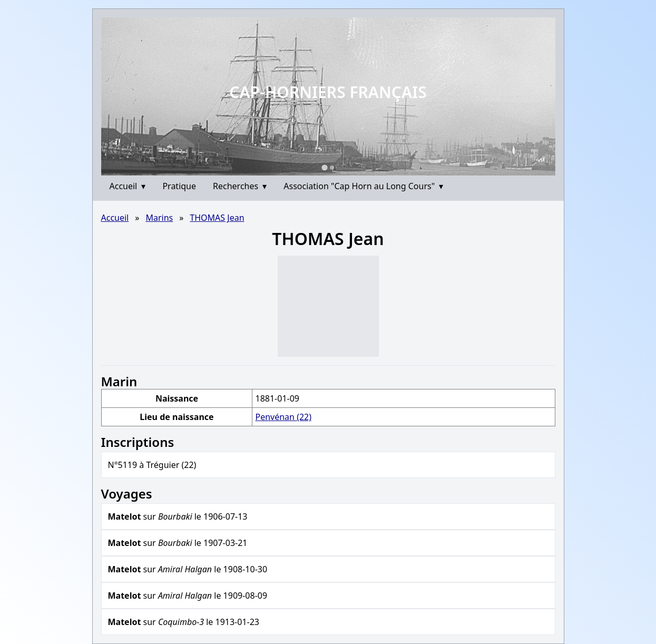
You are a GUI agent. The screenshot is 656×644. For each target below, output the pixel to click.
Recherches (240, 186)
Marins (159, 218)
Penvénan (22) (283, 417)
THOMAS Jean (217, 218)
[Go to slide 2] (332, 168)
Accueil (128, 186)
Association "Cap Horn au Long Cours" (363, 186)
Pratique (179, 186)
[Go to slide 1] (324, 167)
